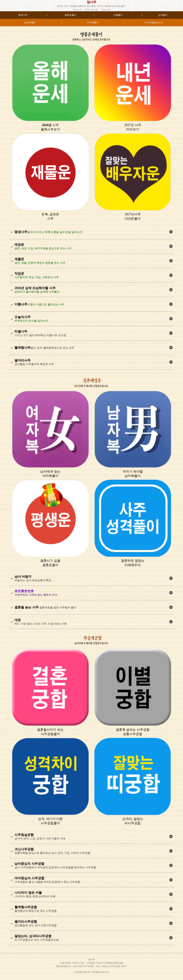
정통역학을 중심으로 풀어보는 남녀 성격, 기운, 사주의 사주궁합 (52, 853)
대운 (18, 620)
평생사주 (23, 15)
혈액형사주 (23, 348)
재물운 (19, 259)
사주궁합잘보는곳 (154, 22)
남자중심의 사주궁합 (29, 864)
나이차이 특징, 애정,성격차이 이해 (35, 896)
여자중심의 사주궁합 (29, 878)
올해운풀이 (71, 15)
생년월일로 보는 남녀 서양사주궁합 (36, 925)
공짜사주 (77, 10)
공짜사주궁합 (91, 10)
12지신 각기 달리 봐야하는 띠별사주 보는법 (40, 335)
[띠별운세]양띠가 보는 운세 (83, 6)
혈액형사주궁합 (26, 907)
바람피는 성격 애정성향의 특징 (33, 580)
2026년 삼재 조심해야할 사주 (35, 288)
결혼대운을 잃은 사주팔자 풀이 (57, 607)
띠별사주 (21, 331)
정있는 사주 (63, 6)
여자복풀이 (92, 22)
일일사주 (106, 10)
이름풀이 (118, 15)
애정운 (19, 245)
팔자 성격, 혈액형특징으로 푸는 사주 (52, 348)
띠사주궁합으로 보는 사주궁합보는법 (37, 940)
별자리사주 (23, 360)
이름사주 (21, 304)
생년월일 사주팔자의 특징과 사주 (34, 364)
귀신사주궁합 (24, 849)
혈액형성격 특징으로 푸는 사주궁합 (36, 911)
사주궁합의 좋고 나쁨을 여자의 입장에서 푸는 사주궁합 (47, 882)
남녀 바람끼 (23, 577)
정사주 (91, 2)
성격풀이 (163, 15)
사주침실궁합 (24, 835)
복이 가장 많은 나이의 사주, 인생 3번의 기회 (41, 624)
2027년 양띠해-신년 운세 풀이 (111, 6)
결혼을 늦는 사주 (27, 607)
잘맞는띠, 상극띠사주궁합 (33, 936)
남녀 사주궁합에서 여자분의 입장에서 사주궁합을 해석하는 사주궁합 (55, 867)
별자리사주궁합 (26, 922)
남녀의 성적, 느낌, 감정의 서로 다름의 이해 (40, 838)
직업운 (19, 274)
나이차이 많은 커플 (28, 893)
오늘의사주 (23, 317)
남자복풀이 (30, 22)
